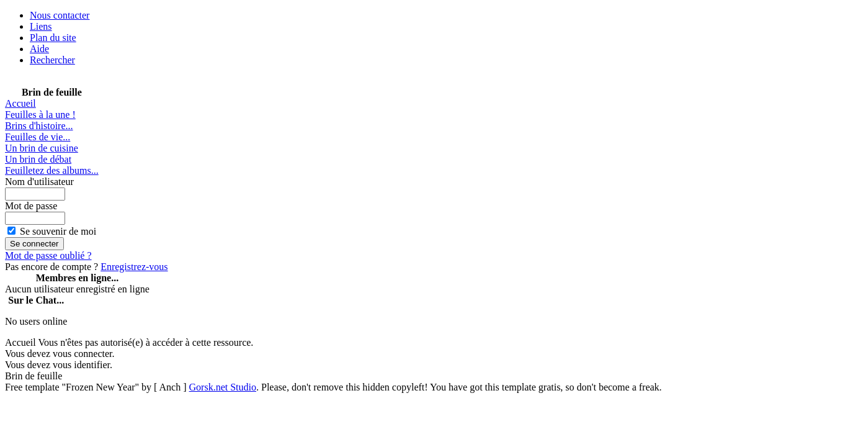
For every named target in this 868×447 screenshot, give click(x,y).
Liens (41, 26)
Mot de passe (31, 206)
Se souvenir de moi (58, 231)
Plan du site (53, 38)
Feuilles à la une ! (40, 115)
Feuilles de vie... (38, 137)
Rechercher (52, 60)
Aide (39, 49)
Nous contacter (60, 15)
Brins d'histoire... (39, 126)
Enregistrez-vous (134, 267)
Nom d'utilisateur (39, 182)
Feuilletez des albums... (52, 170)
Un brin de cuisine (42, 148)
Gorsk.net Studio (223, 387)
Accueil (20, 103)
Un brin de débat (38, 159)
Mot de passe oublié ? (48, 255)
